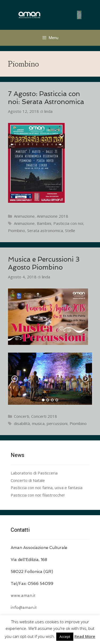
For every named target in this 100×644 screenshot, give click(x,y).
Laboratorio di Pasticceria (34, 473)
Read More (85, 636)
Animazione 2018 (53, 216)
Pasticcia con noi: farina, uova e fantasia (47, 488)
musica (38, 423)
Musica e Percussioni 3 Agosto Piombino (44, 263)
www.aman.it (23, 596)
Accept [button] (65, 637)
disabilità (22, 423)
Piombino (17, 230)
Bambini (44, 223)
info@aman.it (24, 608)
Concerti (21, 416)
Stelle (70, 230)
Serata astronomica (45, 230)
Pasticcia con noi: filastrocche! (38, 495)
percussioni (57, 423)
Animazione (24, 216)
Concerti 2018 (44, 416)
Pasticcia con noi (68, 223)
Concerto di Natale (28, 480)
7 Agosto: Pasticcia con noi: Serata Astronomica (46, 98)
